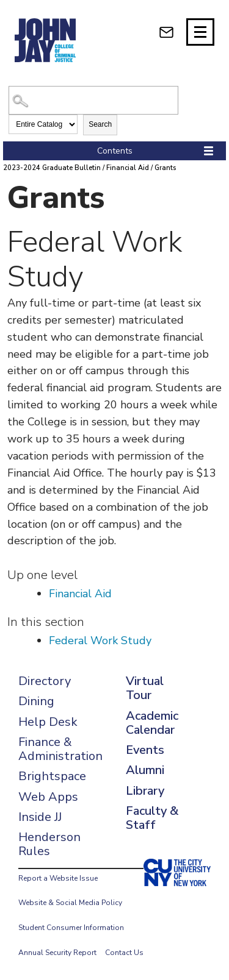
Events (145, 750)
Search (100, 124)
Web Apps (48, 797)
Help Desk (48, 722)
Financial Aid (128, 168)
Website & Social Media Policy (70, 903)
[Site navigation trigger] (200, 32)
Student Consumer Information (71, 928)
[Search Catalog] (93, 100)
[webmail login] (166, 32)
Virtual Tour (145, 688)
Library (145, 791)
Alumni (145, 770)
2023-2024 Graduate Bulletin (52, 168)
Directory (45, 681)
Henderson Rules (49, 844)
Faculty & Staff (152, 818)
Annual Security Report (57, 953)
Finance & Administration (60, 749)
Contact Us (124, 953)
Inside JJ (40, 817)
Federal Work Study (100, 641)
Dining (36, 701)
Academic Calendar (152, 723)
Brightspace (52, 776)
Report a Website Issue (58, 878)
